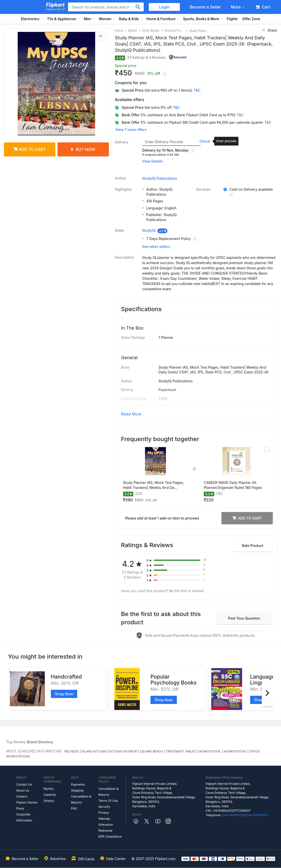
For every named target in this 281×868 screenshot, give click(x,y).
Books (132, 30)
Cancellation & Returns (81, 799)
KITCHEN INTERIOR (123, 751)
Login (164, 7)
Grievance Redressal (106, 828)
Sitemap (104, 819)
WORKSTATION (210, 751)
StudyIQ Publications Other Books (174, 30)
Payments (78, 784)
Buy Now (83, 149)
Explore (56, 9)
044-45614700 (233, 815)
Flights (232, 19)
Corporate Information (24, 817)
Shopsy (49, 801)
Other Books (151, 30)
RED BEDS (72, 751)
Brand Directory (40, 742)
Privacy (104, 813)
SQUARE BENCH (151, 751)
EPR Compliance (110, 837)
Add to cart (30, 149)
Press (20, 808)
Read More (131, 414)
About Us (23, 790)
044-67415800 (257, 815)
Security (104, 807)
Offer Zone (251, 19)
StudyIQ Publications (160, 178)
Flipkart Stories (27, 802)
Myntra (49, 789)
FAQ (74, 808)
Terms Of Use (108, 801)
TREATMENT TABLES (181, 751)
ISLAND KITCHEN (94, 751)
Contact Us (24, 784)
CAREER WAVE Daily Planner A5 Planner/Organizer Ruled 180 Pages (233, 485)
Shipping (77, 790)
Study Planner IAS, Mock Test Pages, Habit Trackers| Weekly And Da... (153, 485)
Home (119, 30)
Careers (22, 796)
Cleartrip (50, 795)
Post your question (244, 618)
